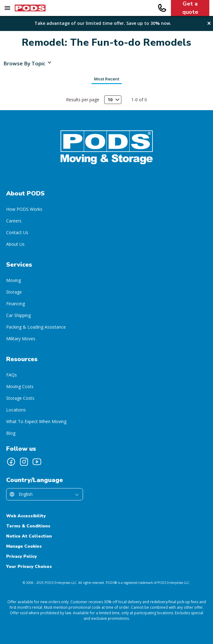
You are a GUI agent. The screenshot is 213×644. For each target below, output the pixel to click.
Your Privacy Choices (29, 567)
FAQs (12, 375)
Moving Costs (20, 386)
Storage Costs (20, 398)
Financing (16, 304)
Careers (14, 221)
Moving (14, 280)
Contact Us (17, 232)
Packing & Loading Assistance (36, 327)
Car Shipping (18, 315)
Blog (11, 433)
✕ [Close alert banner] (209, 23)
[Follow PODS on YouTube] (37, 462)
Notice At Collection (29, 536)
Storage (14, 292)
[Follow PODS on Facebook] (11, 462)
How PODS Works (24, 209)
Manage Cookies (24, 546)
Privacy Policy (22, 556)
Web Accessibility (26, 516)
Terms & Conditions (28, 526)
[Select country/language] (45, 494)
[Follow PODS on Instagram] (24, 462)
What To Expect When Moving (36, 421)
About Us (15, 244)
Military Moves (21, 339)
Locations (16, 410)
